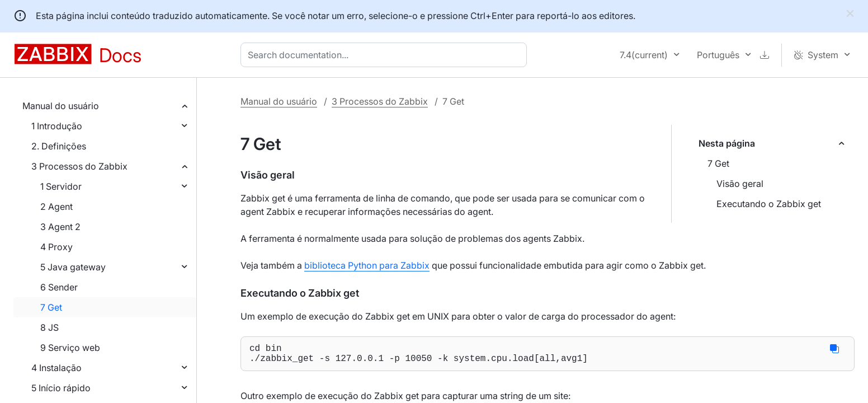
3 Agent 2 (60, 227)
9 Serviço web (70, 348)
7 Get (51, 307)
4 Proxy (56, 247)
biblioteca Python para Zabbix (367, 265)
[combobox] (386, 55)
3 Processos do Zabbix (79, 166)
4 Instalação (56, 368)
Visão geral (740, 184)
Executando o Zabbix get (769, 204)
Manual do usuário (61, 106)
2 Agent (56, 207)
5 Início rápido (61, 388)
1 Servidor (61, 186)
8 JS (49, 327)
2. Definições (59, 146)
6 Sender (59, 287)
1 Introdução (57, 126)
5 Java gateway (73, 267)
